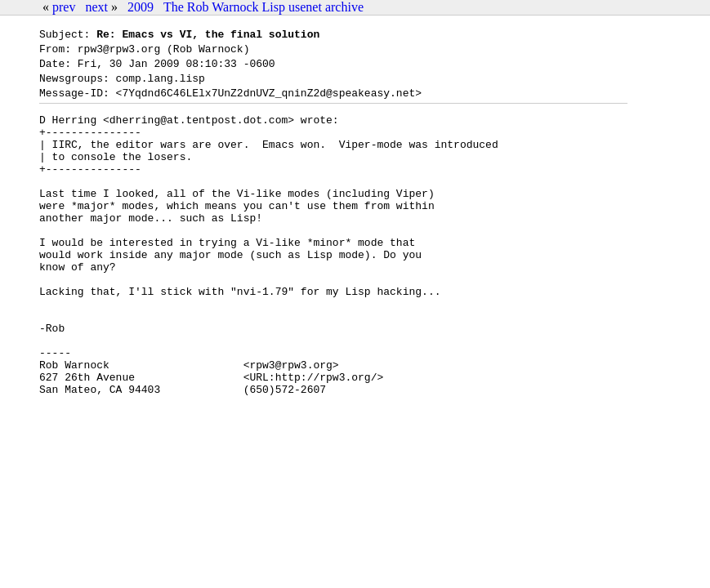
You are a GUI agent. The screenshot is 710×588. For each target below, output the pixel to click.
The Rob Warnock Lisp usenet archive (263, 7)
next (96, 7)
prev (64, 7)
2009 (141, 7)
